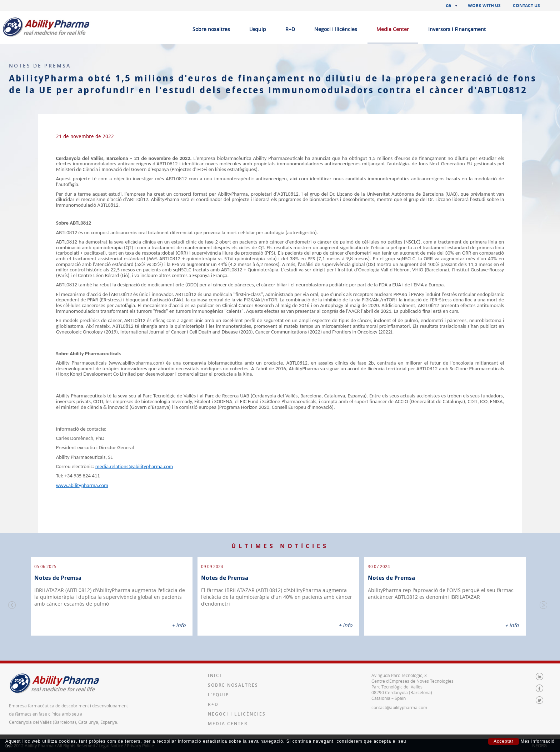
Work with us (484, 6)
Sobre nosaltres (211, 29)
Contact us (526, 6)
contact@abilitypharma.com (399, 698)
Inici (215, 666)
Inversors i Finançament (457, 29)
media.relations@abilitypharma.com (134, 466)
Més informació (538, 741)
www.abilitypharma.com (82, 485)
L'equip (258, 29)
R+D (290, 29)
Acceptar (503, 741)
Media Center (393, 29)
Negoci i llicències (336, 29)
